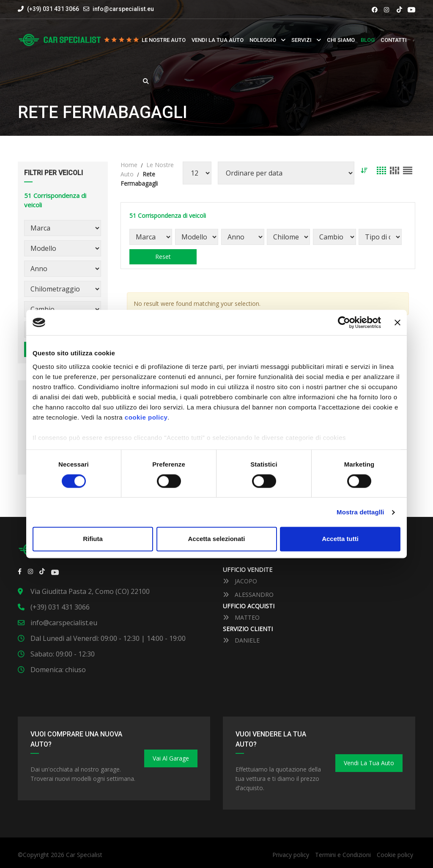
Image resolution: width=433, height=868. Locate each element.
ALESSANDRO (248, 595)
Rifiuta (93, 539)
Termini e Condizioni (343, 855)
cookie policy (146, 417)
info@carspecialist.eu (123, 9)
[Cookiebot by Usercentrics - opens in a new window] (344, 322)
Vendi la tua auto (218, 40)
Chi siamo (341, 40)
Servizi (301, 40)
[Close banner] (397, 322)
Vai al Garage (171, 758)
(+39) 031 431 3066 (48, 9)
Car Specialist (84, 855)
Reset (163, 257)
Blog (368, 40)
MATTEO (241, 617)
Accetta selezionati (216, 539)
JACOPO (240, 581)
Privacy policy (291, 855)
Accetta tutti (340, 539)
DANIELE (241, 640)
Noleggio (263, 40)
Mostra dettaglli (360, 512)
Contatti (394, 40)
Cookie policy (395, 855)
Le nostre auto (164, 40)
